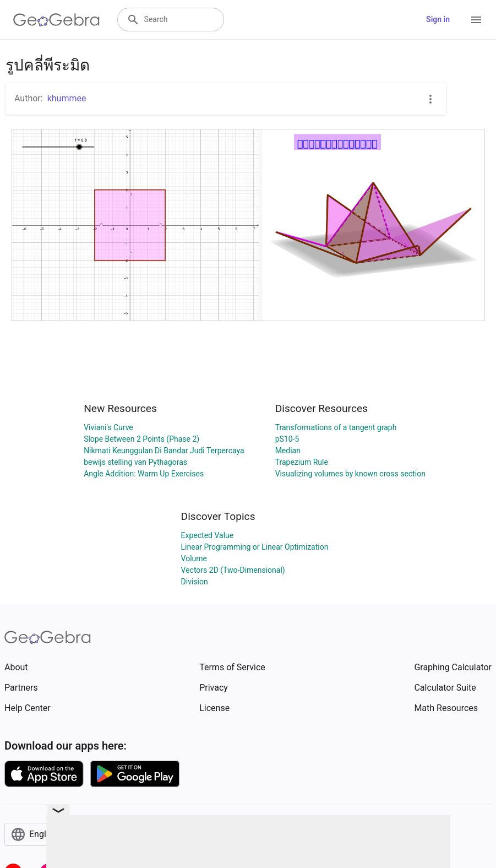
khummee (67, 98)
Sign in (438, 19)
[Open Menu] (476, 20)
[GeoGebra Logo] (56, 20)
